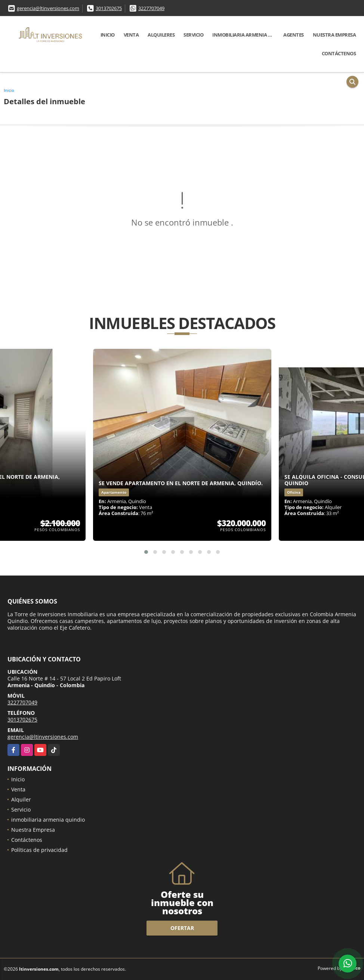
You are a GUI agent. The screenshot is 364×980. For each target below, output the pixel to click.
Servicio (193, 35)
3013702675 (109, 8)
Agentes (294, 35)
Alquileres (161, 35)
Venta (131, 35)
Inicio (108, 35)
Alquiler (21, 799)
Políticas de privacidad (39, 850)
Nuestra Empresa (334, 35)
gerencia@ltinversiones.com (48, 8)
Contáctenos (339, 53)
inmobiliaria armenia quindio (246, 35)
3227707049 (151, 8)
